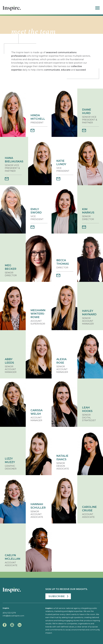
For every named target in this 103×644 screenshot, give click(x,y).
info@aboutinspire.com (13, 616)
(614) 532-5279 (9, 613)
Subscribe (57, 596)
